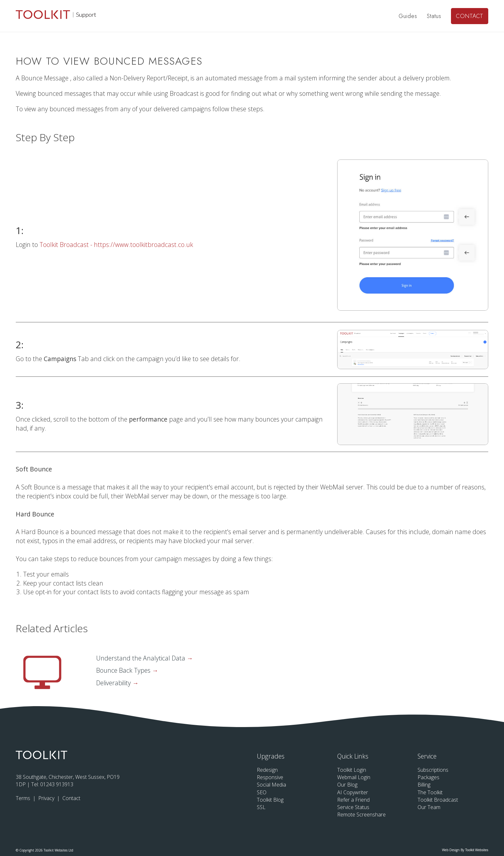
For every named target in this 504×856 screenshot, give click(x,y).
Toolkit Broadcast (438, 800)
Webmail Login (354, 777)
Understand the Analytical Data (141, 658)
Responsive (270, 777)
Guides (408, 16)
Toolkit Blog (270, 800)
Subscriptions (433, 770)
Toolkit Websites (477, 850)
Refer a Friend (353, 800)
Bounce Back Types (124, 670)
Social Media (271, 785)
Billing (424, 785)
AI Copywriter (353, 792)
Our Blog (347, 785)
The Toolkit (430, 792)
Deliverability (114, 683)
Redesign (267, 770)
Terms (24, 798)
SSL (261, 807)
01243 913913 (57, 784)
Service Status (353, 807)
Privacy (47, 798)
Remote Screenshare (361, 815)
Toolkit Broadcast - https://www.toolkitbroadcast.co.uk (116, 245)
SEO (262, 792)
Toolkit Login (352, 770)
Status (434, 16)
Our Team (429, 807)
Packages (428, 777)
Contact (470, 16)
